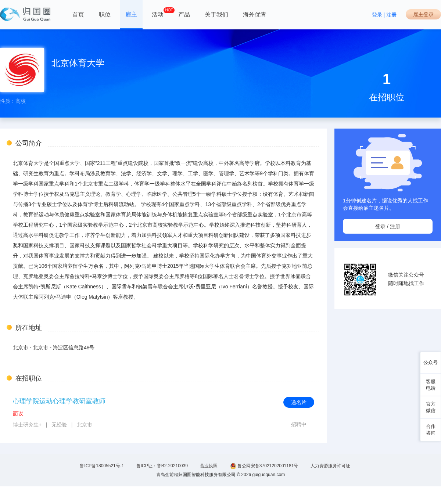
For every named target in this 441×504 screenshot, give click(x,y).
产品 (184, 15)
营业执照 (209, 466)
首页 (78, 15)
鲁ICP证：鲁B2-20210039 (162, 466)
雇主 (131, 15)
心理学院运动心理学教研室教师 (59, 401)
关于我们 (216, 15)
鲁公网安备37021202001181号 (264, 466)
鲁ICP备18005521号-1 (102, 466)
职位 (105, 15)
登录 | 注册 (384, 15)
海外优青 (255, 15)
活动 (158, 12)
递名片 (299, 402)
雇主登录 (423, 14)
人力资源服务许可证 (330, 466)
